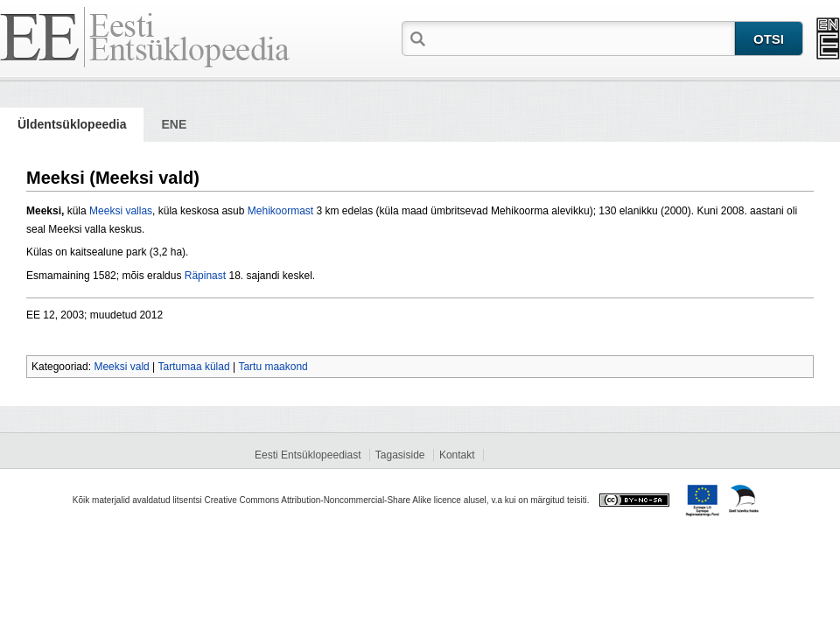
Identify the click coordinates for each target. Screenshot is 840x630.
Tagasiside (400, 455)
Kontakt (457, 455)
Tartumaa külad (194, 367)
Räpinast (205, 276)
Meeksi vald (121, 367)
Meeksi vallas (121, 211)
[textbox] (582, 38)
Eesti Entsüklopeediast (308, 455)
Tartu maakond (273, 367)
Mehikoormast (280, 211)
